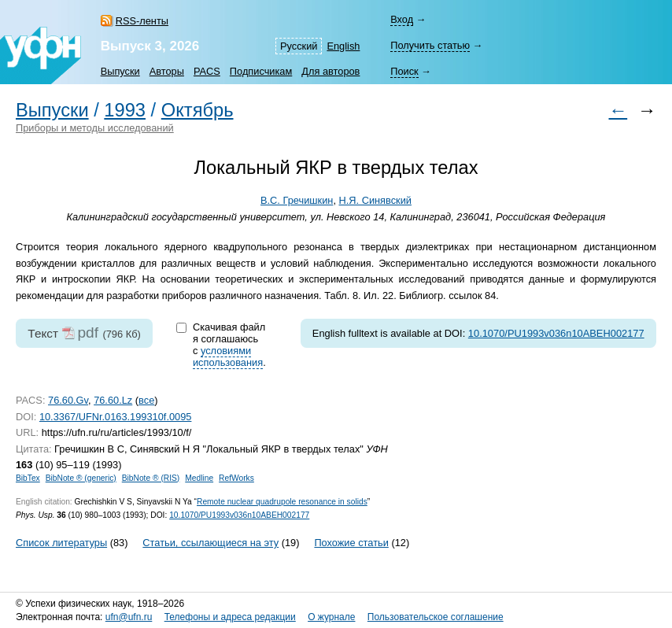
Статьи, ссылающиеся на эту (210, 543)
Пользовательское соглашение (436, 617)
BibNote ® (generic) (81, 478)
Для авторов (330, 71)
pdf (88, 332)
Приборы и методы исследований (95, 128)
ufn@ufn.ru (129, 617)
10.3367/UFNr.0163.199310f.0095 (116, 417)
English (343, 46)
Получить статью (430, 45)
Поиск (404, 71)
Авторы (167, 71)
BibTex (28, 478)
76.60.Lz (113, 400)
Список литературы (61, 543)
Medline (199, 478)
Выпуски (120, 71)
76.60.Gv (68, 400)
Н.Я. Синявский (375, 200)
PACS (207, 71)
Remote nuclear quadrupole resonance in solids (282, 502)
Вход (402, 19)
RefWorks (236, 478)
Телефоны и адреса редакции (230, 617)
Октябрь (198, 110)
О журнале (331, 617)
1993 (125, 110)
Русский (299, 46)
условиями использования (228, 356)
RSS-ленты (142, 21)
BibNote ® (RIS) (151, 478)
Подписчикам (261, 71)
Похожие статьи (351, 543)
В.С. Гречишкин (297, 200)
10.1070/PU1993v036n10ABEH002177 (556, 333)
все (146, 400)
